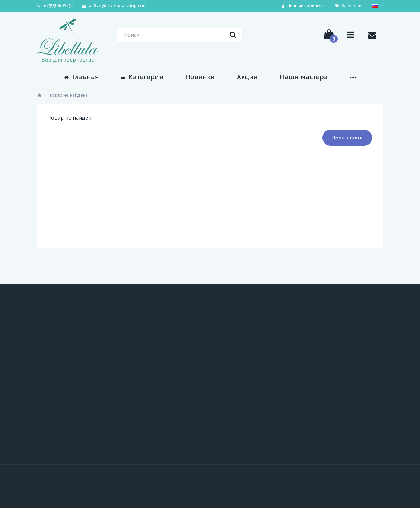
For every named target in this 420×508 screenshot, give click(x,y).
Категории (142, 77)
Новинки (200, 77)
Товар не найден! (68, 95)
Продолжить (347, 138)
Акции (247, 77)
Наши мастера (304, 77)
